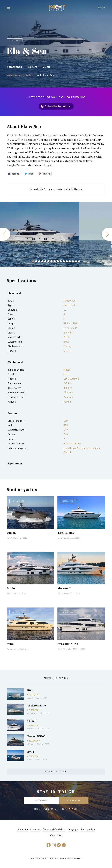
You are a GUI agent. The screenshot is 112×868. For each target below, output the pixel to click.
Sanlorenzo (14, 67)
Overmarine (32, 713)
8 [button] (55, 261)
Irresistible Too (68, 644)
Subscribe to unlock (58, 106)
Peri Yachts (11, 538)
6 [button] (48, 261)
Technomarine (37, 705)
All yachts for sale (56, 771)
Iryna (31, 752)
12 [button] (67, 261)
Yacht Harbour (57, 8)
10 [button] (61, 261)
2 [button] (36, 261)
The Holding (66, 533)
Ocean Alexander (64, 649)
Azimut (10, 593)
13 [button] (70, 261)
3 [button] (39, 261)
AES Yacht (31, 744)
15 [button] (76, 261)
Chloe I (32, 721)
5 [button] (45, 261)
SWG (30, 690)
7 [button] (51, 261)
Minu (10, 644)
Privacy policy (88, 829)
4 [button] (42, 261)
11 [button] (64, 261)
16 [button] (79, 261)
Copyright (73, 829)
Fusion (11, 533)
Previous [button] (5, 234)
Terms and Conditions (54, 829)
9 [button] (58, 261)
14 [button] (73, 261)
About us (35, 829)
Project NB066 (36, 736)
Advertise (23, 829)
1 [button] (33, 261)
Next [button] (107, 234)
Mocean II (64, 588)
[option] (40, 234)
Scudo (11, 588)
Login (102, 8)
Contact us (56, 835)
